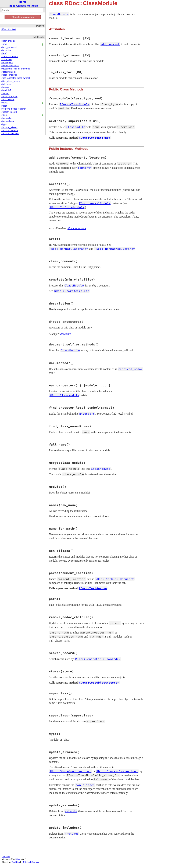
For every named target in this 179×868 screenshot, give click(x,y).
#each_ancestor (9, 75)
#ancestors (7, 50)
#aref (4, 53)
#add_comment (9, 47)
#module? (6, 90)
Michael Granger (31, 862)
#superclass (7, 118)
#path (4, 106)
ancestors (66, 334)
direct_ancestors (77, 228)
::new (4, 44)
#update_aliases (9, 127)
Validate (6, 856)
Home (23, 2)
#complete (6, 59)
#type (4, 124)
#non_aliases (8, 100)
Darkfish (16, 862)
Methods (32, 6)
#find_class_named (11, 81)
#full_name (7, 84)
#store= (5, 115)
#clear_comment (10, 57)
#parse (5, 103)
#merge (5, 87)
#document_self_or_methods (16, 69)
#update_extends (10, 131)
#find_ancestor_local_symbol (16, 78)
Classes (21, 6)
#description (7, 63)
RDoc (18, 859)
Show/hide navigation (23, 17)
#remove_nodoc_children (14, 109)
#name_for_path (9, 97)
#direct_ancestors (10, 66)
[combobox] (22, 10)
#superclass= (8, 121)
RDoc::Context (9, 29)
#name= (5, 93)
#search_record (9, 112)
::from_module (8, 41)
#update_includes (10, 134)
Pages (12, 6)
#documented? (9, 72)
